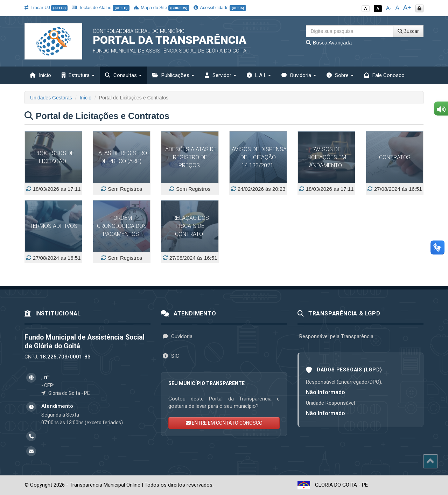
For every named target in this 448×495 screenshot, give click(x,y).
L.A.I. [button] (259, 75)
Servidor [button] (220, 75)
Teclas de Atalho (101, 8)
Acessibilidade (220, 8)
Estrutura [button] (78, 75)
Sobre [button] (340, 75)
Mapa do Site (162, 8)
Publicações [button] (173, 75)
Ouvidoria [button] (299, 75)
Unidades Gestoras (51, 98)
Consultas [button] (123, 75)
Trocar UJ (46, 8)
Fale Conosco (384, 75)
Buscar (408, 31)
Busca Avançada (329, 43)
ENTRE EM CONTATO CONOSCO (224, 423)
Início (40, 75)
